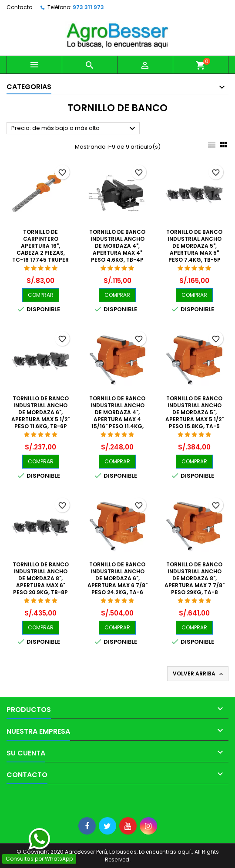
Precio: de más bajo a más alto (74, 129)
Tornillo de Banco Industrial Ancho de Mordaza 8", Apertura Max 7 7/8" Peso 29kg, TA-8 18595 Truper (195, 582)
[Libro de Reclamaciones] (0, 798)
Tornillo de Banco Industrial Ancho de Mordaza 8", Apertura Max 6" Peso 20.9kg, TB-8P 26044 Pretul (41, 582)
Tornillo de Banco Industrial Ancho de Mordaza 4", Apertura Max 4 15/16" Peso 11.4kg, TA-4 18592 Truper (117, 416)
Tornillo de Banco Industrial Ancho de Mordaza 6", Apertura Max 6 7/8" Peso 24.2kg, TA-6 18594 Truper (117, 582)
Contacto (19, 7)
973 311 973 (88, 7)
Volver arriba (199, 674)
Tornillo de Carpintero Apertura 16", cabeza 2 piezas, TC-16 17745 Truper (40, 246)
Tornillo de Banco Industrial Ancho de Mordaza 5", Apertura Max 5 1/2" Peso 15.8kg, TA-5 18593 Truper (195, 416)
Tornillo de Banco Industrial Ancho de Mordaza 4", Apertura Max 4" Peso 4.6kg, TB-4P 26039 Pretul (117, 249)
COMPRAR (41, 295)
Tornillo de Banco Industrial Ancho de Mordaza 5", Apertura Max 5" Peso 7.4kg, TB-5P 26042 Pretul (194, 249)
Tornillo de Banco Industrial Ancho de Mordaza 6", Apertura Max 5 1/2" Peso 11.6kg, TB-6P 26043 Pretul (40, 416)
